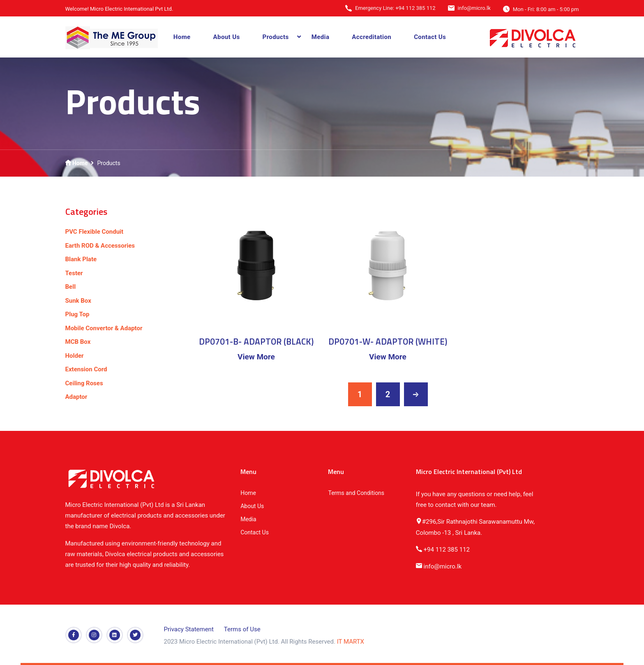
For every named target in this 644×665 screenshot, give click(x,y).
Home (182, 37)
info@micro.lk (474, 8)
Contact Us (430, 37)
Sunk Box (78, 301)
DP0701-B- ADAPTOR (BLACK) (256, 341)
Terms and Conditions (356, 493)
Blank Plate (81, 259)
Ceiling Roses (84, 383)
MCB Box (78, 342)
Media (321, 37)
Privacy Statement (189, 629)
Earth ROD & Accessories (100, 246)
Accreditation (372, 37)
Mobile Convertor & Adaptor (104, 328)
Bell (71, 287)
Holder (75, 356)
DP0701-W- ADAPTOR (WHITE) (388, 341)
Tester (74, 273)
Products (276, 37)
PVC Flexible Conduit (95, 232)
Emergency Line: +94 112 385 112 (395, 8)
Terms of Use (242, 629)
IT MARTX (351, 642)
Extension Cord (86, 369)
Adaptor (76, 397)
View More (256, 357)
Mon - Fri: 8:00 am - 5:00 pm (546, 9)
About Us (227, 37)
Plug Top (77, 314)
